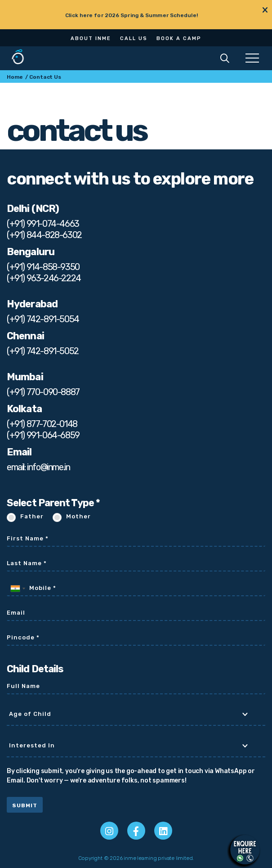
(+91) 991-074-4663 (43, 224)
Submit (25, 805)
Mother (78, 516)
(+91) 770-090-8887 (43, 392)
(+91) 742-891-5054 (43, 319)
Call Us (134, 38)
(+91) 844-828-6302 (44, 235)
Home (15, 77)
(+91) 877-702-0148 (42, 424)
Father (32, 516)
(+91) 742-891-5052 (43, 351)
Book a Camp (179, 38)
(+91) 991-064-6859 (43, 435)
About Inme (91, 38)
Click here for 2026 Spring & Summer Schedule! (132, 15)
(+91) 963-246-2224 (44, 278)
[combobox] (18, 588)
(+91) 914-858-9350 (43, 267)
